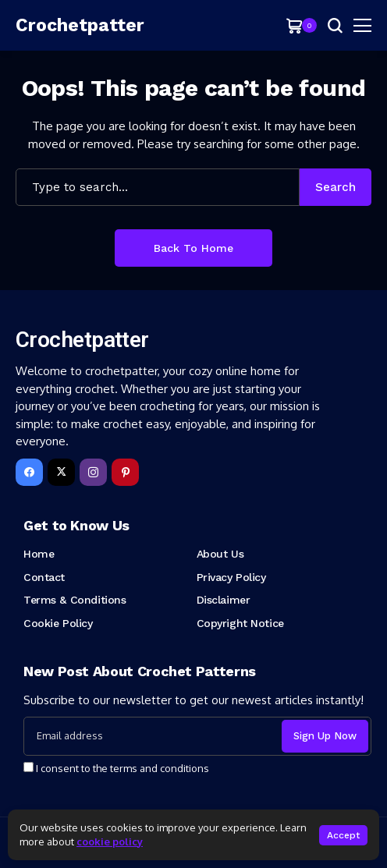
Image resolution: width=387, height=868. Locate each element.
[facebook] (29, 472)
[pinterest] (125, 472)
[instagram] (93, 472)
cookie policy (110, 841)
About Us (220, 554)
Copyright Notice (240, 623)
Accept (343, 835)
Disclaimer (224, 600)
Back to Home (193, 248)
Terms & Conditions (75, 600)
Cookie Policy (58, 623)
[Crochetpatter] (62, 26)
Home (39, 554)
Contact (44, 577)
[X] (61, 472)
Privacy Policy (231, 577)
